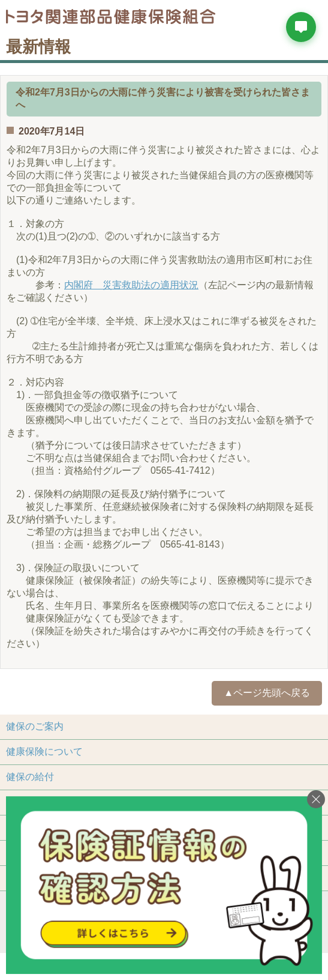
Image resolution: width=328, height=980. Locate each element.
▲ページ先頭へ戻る (267, 693)
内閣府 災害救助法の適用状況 (131, 285)
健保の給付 (30, 777)
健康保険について (44, 752)
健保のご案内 (35, 726)
